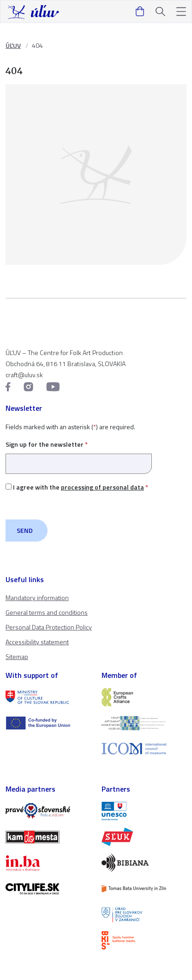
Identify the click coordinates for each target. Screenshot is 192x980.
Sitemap (17, 656)
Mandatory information (37, 598)
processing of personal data (102, 487)
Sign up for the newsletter (79, 454)
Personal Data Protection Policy (49, 627)
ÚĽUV (13, 45)
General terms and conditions (47, 612)
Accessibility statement (37, 642)
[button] (181, 12)
